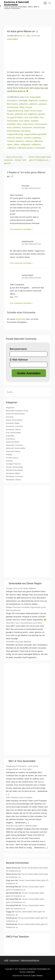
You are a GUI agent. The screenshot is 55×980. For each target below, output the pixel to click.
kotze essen (28, 124)
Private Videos (12, 458)
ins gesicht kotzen (15, 117)
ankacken (24, 104)
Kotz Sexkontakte (33, 97)
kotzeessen (27, 127)
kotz (26, 117)
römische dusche (15, 138)
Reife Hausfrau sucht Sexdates (19, 797)
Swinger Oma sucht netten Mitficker (21, 588)
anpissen (43, 104)
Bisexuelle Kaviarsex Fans (17, 411)
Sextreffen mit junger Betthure (18, 642)
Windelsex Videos (13, 480)
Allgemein (10, 408)
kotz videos (24, 121)
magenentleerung (15, 134)
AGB (6, 960)
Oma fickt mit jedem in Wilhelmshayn (21, 826)
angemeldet (21, 319)
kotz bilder (34, 117)
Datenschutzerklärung (30, 960)
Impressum (14, 960)
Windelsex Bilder (13, 473)
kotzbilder (11, 124)
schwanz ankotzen (15, 141)
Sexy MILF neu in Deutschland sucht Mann (24, 623)
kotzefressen (39, 127)
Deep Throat (30, 111)
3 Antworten (40, 148)
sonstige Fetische (13, 464)
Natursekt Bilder (13, 442)
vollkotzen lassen (25, 148)
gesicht (42, 114)
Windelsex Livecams (15, 476)
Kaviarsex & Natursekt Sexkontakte (17, 3)
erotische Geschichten (15, 414)
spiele (10, 144)
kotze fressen (41, 124)
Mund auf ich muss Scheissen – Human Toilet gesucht (15, 160)
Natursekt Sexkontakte (15, 448)
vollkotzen (12, 148)
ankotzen (33, 104)
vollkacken (36, 144)
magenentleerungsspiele (35, 134)
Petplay (9, 454)
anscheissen (13, 107)
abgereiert (33, 100)
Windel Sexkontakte (14, 470)
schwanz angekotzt (32, 138)
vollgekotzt (25, 144)
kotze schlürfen (14, 127)
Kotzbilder (10, 436)
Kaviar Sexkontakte (14, 420)
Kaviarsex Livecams (14, 426)
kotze (19, 124)
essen (39, 111)
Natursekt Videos (13, 451)
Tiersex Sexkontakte (14, 467)
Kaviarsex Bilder (13, 423)
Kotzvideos (12, 100)
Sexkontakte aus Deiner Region (25, 583)
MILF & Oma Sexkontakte (22, 761)
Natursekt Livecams (14, 445)
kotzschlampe (13, 131)
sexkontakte (13, 39)
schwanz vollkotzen (34, 141)
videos (16, 144)
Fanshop (10, 417)
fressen (10, 114)
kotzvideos (26, 131)
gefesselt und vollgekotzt (26, 114)
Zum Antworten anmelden (21, 229)
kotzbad (34, 121)
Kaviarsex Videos (13, 429)
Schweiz (9, 461)
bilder (22, 107)
